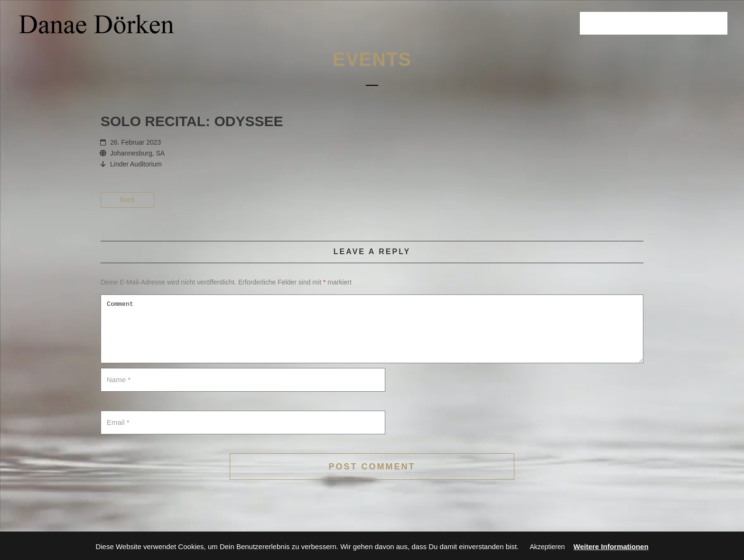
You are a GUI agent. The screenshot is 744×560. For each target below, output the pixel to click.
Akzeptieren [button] (547, 547)
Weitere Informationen (611, 546)
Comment (372, 329)
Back (127, 200)
